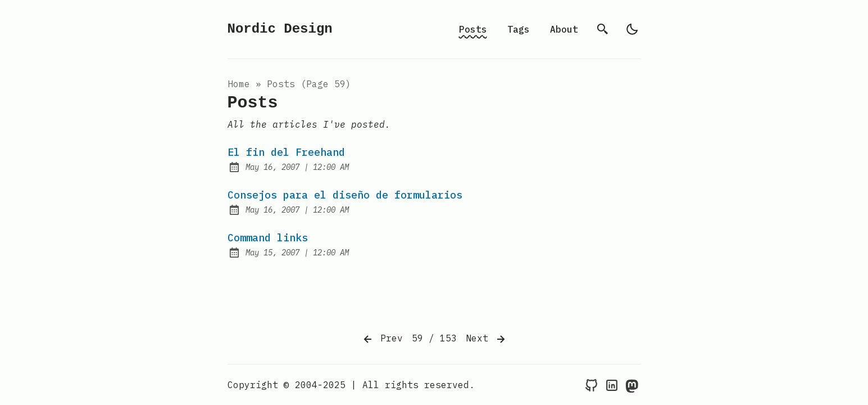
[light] (632, 29)
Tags (519, 29)
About (564, 29)
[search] (603, 29)
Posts (473, 29)
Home (239, 84)
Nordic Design (280, 29)
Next (487, 339)
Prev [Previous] (382, 339)
